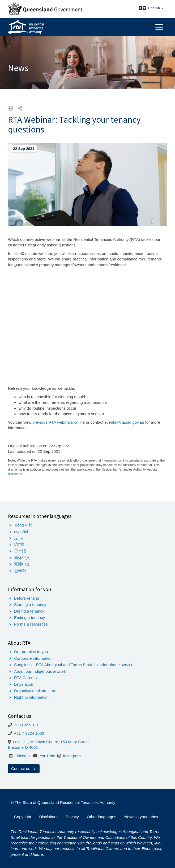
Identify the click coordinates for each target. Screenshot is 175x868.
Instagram (72, 756)
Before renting (27, 598)
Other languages (102, 817)
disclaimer (15, 474)
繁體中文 (22, 564)
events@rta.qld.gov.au (124, 422)
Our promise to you (31, 652)
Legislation (24, 684)
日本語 (20, 551)
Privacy (72, 817)
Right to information (31, 697)
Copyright (23, 817)
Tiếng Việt (23, 525)
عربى (19, 538)
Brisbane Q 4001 (23, 747)
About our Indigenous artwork (40, 671)
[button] (20, 108)
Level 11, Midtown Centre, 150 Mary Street (51, 742)
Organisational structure (35, 691)
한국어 (20, 571)
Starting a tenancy (30, 604)
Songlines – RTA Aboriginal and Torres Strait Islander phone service (74, 665)
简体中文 (22, 558)
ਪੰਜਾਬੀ (19, 545)
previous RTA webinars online (59, 422)
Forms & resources (31, 624)
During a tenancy (29, 611)
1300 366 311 (26, 725)
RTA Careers (25, 678)
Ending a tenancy (29, 617)
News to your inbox (141, 817)
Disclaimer (48, 817)
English (156, 8)
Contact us (24, 769)
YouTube (47, 756)
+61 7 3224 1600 (29, 733)
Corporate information (33, 658)
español (21, 532)
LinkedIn (22, 756)
